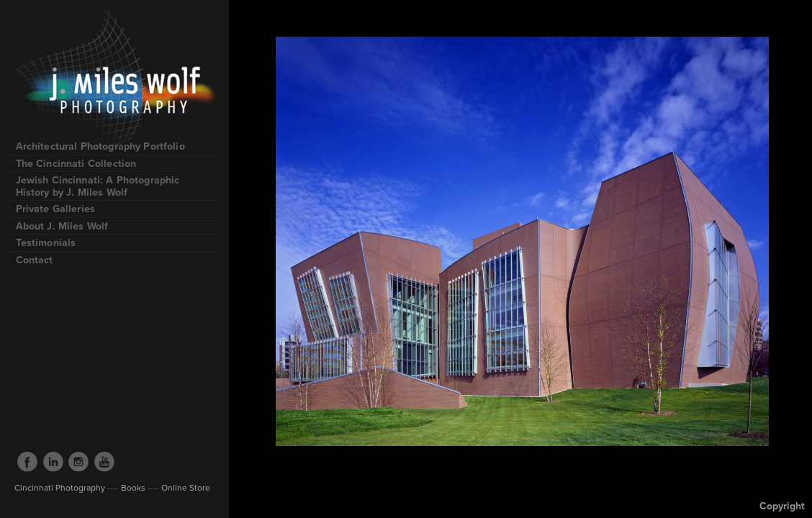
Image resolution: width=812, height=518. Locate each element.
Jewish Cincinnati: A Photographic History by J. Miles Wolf (98, 186)
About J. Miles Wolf (62, 226)
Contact (35, 260)
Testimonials (46, 242)
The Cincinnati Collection (76, 163)
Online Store (185, 487)
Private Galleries (56, 209)
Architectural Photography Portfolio (107, 146)
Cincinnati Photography (60, 487)
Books (133, 487)
